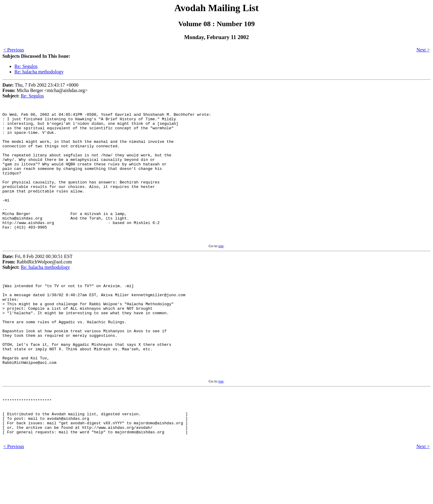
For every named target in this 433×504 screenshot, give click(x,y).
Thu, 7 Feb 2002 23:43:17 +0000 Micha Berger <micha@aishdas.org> (45, 90)
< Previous (14, 50)
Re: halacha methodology (39, 72)
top (221, 271)
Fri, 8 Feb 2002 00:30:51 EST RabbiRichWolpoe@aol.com (37, 287)
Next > (423, 50)
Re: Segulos (26, 66)
